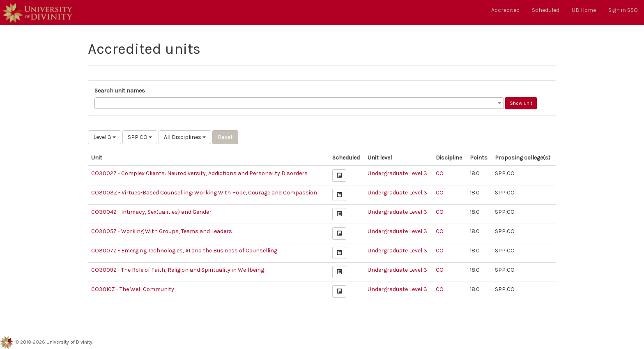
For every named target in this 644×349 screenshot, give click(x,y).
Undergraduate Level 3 (397, 173)
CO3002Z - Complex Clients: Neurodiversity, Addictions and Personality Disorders (199, 173)
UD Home (584, 10)
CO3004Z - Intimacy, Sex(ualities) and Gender (151, 212)
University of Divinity (69, 342)
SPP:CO (140, 137)
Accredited (505, 10)
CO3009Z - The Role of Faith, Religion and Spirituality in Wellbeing (178, 270)
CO (440, 173)
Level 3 (105, 137)
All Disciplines (185, 137)
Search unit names (120, 91)
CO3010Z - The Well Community (133, 289)
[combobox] (299, 103)
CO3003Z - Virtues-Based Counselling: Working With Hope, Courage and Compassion (204, 193)
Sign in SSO (623, 10)
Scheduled (546, 10)
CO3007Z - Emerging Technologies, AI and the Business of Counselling (184, 251)
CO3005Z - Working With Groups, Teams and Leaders (162, 231)
